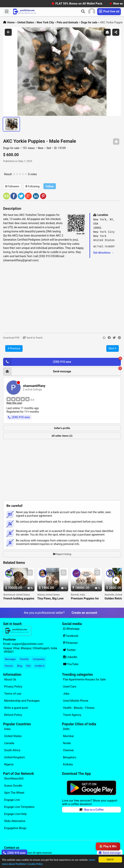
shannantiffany (34, 386)
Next (113, 348)
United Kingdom (15, 757)
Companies (39, 659)
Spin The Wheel (14, 793)
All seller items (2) (62, 436)
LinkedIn (70, 657)
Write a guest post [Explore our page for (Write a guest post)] (16, 708)
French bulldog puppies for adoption (19, 599)
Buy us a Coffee (91, 810)
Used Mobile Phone (76, 701)
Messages (10, 659)
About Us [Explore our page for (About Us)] (10, 679)
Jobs (66, 694)
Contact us (12, 848)
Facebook (71, 636)
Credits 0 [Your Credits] (40, 666)
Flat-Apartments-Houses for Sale (84, 679)
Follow (50, 186)
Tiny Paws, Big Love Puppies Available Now (52, 599)
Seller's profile (62, 428)
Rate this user (14, 403)
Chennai (68, 750)
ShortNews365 (14, 779)
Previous (14, 348)
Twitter (69, 650)
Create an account (84, 613)
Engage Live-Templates (19, 807)
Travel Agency (72, 715)
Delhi (66, 729)
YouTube (71, 664)
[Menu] (7, 12)
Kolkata (68, 764)
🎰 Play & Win (108, 846)
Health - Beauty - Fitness (79, 708)
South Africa (12, 750)
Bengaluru (70, 757)
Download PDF (11, 338)
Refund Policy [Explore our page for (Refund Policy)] (13, 715)
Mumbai (68, 736)
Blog (20, 666)
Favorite (24, 659)
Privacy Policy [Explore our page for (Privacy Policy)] (13, 687)
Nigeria (9, 764)
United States (13, 736)
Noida (67, 743)
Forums (9, 666)
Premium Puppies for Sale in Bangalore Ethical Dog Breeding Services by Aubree (85, 599)
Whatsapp (71, 629)
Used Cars (70, 687)
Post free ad (109, 11)
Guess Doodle (13, 786)
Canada (9, 743)
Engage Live (12, 800)
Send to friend (33, 338)
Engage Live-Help (15, 814)
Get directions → (104, 253)
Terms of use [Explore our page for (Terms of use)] (13, 694)
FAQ (28, 666)
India (7, 729)
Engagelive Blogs (15, 828)
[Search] (83, 12)
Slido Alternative (15, 821)
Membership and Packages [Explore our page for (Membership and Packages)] (22, 701)
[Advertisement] (62, 297)
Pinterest (70, 643)
